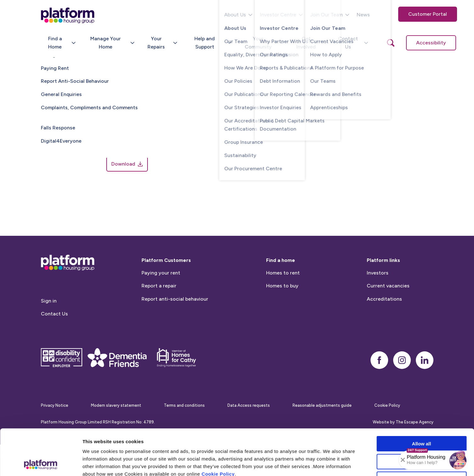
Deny (422, 436)
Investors (378, 283)
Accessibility (431, 43)
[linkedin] (425, 371)
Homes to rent (283, 283)
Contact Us (54, 325)
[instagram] (402, 371)
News (363, 15)
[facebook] (379, 371)
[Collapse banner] (403, 460)
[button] (458, 460)
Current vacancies (388, 296)
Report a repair (159, 296)
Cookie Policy (218, 431)
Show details (330, 464)
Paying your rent (161, 283)
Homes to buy (282, 296)
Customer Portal (428, 14)
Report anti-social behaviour (175, 310)
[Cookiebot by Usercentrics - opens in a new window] (41, 464)
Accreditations (384, 310)
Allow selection (421, 419)
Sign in (49, 312)
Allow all (422, 401)
